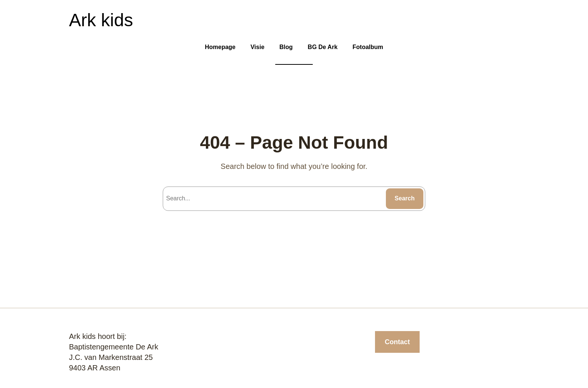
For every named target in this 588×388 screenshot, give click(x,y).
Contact (397, 342)
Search (404, 198)
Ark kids (101, 20)
